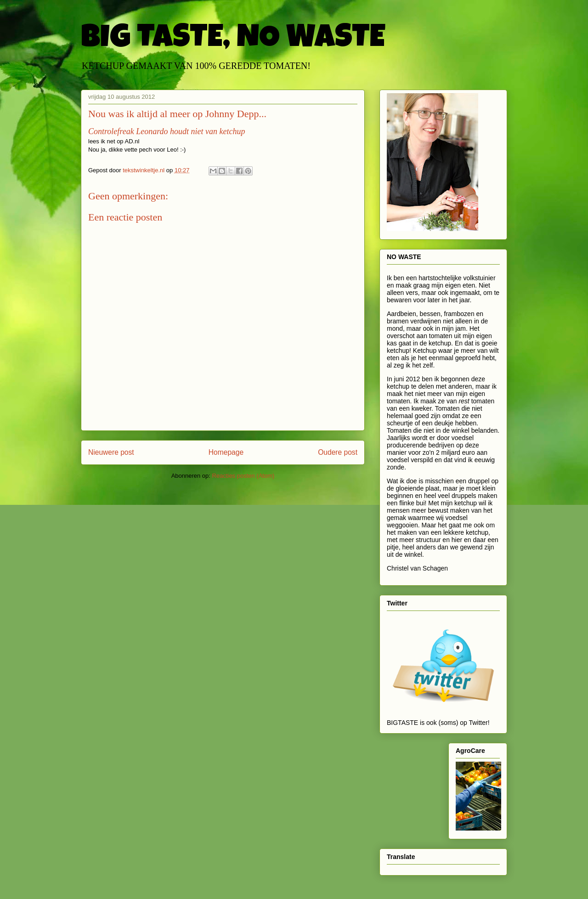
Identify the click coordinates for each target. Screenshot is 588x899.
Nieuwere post (111, 452)
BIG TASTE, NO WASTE (233, 40)
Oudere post (338, 452)
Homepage (226, 452)
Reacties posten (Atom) (243, 476)
